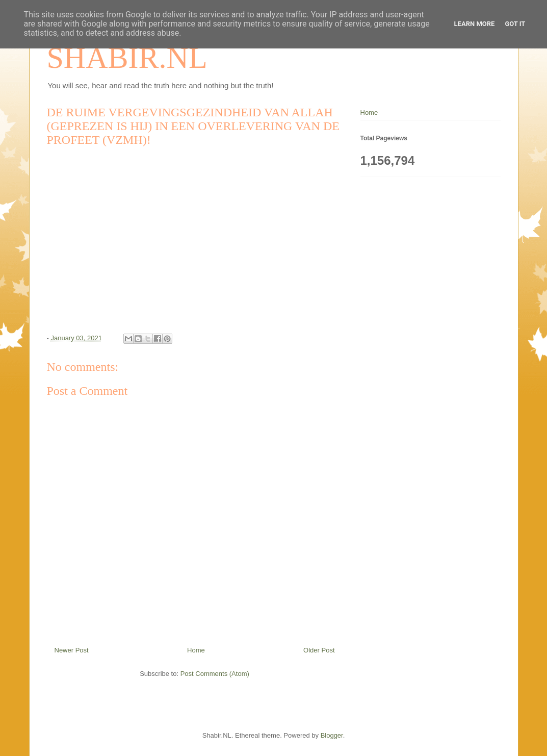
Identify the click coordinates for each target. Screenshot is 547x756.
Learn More (475, 24)
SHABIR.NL (127, 58)
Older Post (319, 650)
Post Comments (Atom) (215, 674)
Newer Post (72, 650)
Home (196, 650)
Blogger (332, 735)
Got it (515, 24)
